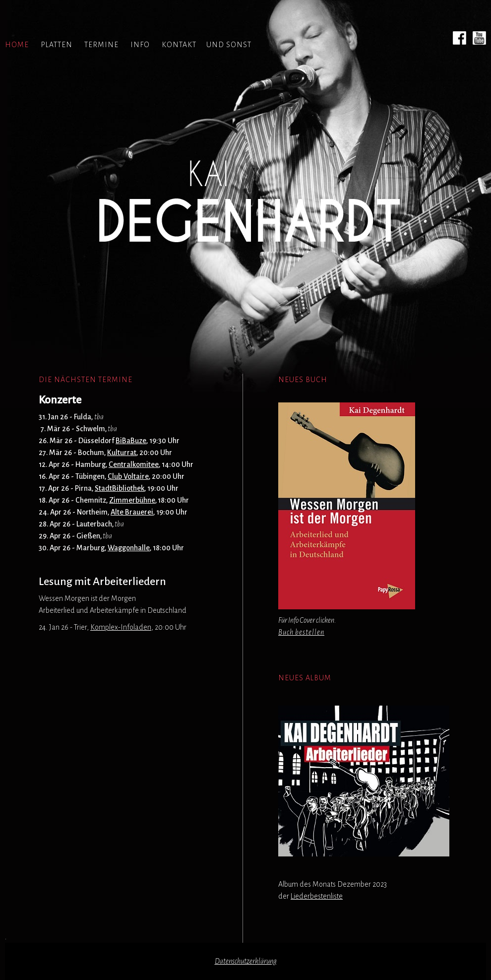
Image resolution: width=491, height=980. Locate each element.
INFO (140, 45)
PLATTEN (57, 45)
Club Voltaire (128, 476)
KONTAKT (179, 45)
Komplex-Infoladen (121, 627)
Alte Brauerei (132, 512)
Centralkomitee (134, 464)
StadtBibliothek (120, 488)
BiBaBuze (131, 441)
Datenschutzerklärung (246, 961)
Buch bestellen (301, 632)
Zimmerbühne (132, 500)
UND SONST (229, 45)
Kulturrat (122, 453)
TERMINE (101, 45)
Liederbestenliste (317, 896)
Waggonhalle (129, 548)
